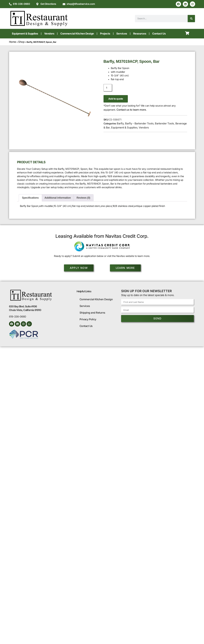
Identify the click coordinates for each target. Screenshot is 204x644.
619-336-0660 (18, 317)
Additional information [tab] (58, 198)
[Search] (191, 19)
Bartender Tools (164, 123)
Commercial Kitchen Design (77, 34)
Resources (140, 34)
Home (13, 42)
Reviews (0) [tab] (83, 198)
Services (122, 34)
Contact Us (159, 34)
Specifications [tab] (30, 198)
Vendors (49, 34)
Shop (21, 42)
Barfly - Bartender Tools (139, 123)
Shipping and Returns (92, 313)
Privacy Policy (88, 319)
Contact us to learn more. (132, 110)
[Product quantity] (108, 88)
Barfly (120, 123)
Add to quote (116, 99)
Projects (105, 34)
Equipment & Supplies (25, 34)
